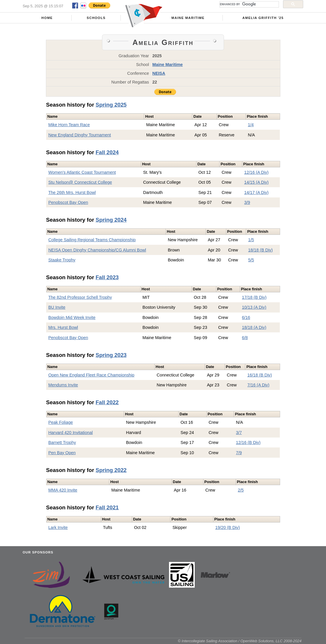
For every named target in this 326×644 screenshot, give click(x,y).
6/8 (245, 338)
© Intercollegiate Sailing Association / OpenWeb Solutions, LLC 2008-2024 (240, 641)
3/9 (247, 202)
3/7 (239, 433)
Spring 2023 (111, 355)
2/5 (241, 490)
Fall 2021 (107, 507)
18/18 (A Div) (254, 327)
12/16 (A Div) (256, 172)
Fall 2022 (107, 402)
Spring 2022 (111, 470)
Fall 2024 (107, 152)
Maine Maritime (188, 18)
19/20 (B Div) (227, 527)
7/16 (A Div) (258, 385)
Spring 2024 (111, 220)
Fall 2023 (107, 277)
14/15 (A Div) (256, 182)
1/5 (251, 240)
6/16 (246, 317)
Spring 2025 (111, 105)
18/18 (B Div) (261, 250)
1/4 (251, 125)
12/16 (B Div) (248, 442)
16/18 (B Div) (260, 375)
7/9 (239, 453)
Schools (96, 18)
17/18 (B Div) (254, 297)
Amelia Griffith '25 (263, 18)
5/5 (251, 260)
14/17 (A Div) (256, 192)
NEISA (159, 73)
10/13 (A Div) (254, 307)
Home (47, 18)
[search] (249, 4)
